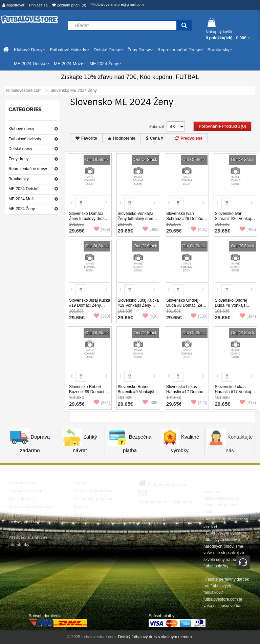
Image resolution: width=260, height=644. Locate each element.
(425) (199, 403)
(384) (248, 316)
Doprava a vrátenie (27, 491)
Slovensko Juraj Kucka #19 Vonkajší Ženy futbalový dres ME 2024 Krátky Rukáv (138, 308)
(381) (102, 403)
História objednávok (93, 491)
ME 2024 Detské (24, 189)
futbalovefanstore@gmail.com (117, 4)
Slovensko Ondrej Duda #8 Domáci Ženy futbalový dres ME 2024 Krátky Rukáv (186, 308)
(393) (102, 316)
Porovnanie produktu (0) (222, 126)
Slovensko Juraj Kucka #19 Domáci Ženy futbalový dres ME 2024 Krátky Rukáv (90, 308)
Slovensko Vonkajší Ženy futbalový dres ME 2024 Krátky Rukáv (136, 221)
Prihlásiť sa (38, 5)
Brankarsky (19, 179)
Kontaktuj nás (22, 483)
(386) (199, 316)
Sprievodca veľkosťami (31, 506)
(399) (151, 229)
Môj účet (82, 483)
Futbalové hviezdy (25, 139)
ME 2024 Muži (21, 199)
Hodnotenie (122, 138)
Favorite (86, 138)
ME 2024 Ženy (22, 209)
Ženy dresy (18, 159)
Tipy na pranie (23, 514)
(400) (248, 229)
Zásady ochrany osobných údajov (25, 526)
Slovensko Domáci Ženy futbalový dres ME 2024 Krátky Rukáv (87, 221)
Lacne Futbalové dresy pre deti (226, 523)
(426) (151, 316)
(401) (199, 229)
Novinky (81, 506)
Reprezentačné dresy (28, 169)
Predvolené (189, 138)
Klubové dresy (21, 129)
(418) (248, 403)
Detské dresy (20, 149)
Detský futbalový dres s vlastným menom (155, 637)
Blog (78, 514)
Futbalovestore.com (162, 483)
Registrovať (14, 5)
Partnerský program (93, 499)
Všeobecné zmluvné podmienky (28, 541)
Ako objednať (21, 499)
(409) (102, 229)
